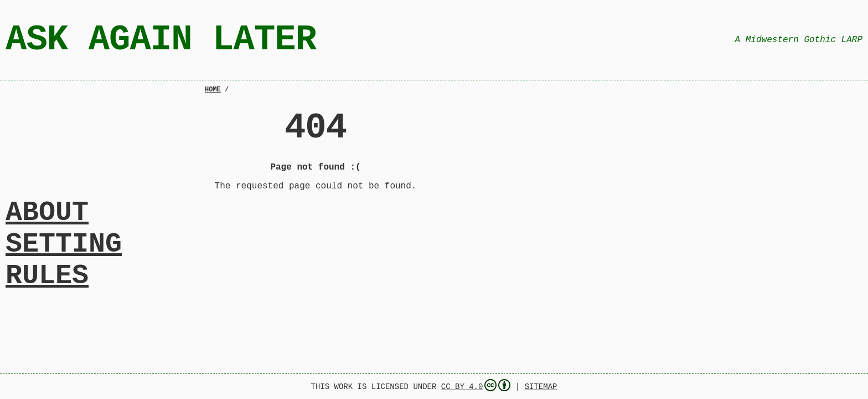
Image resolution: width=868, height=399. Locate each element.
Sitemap (541, 386)
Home (213, 91)
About (47, 206)
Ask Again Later (161, 40)
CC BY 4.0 (476, 385)
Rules (47, 282)
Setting (64, 244)
